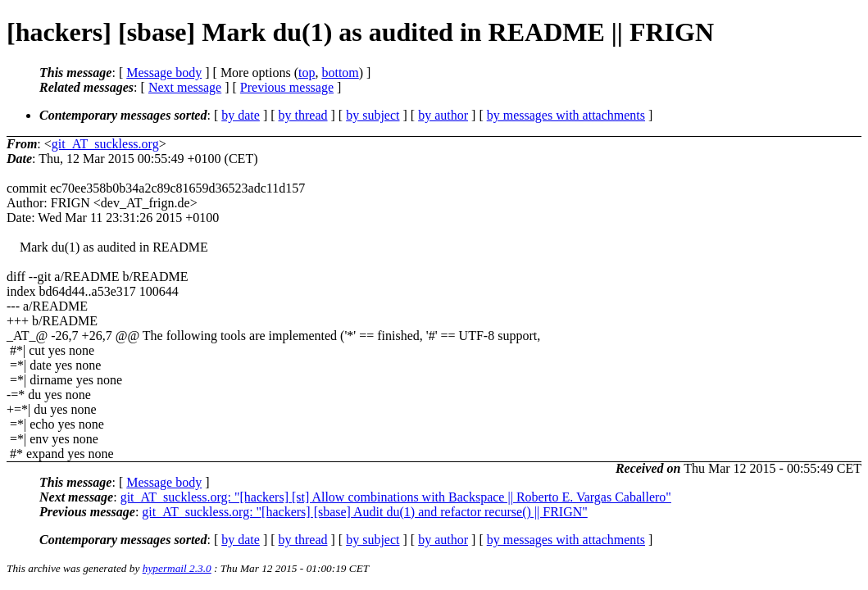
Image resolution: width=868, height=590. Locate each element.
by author (443, 115)
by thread (303, 115)
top (307, 73)
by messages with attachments (566, 115)
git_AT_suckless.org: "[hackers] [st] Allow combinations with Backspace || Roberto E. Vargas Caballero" (396, 497)
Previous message (287, 87)
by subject (373, 115)
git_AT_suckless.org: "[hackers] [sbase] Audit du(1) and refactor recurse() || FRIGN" (364, 512)
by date (241, 115)
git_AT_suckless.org (105, 144)
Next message (185, 87)
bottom (340, 73)
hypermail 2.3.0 (177, 568)
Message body (164, 73)
